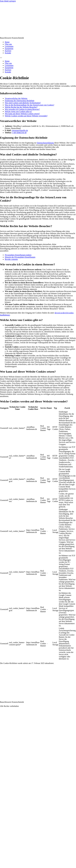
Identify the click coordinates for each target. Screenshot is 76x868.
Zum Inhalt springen (8, 1)
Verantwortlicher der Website (16, 98)
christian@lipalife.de (20, 130)
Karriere (8, 51)
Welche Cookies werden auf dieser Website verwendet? (26, 116)
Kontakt (8, 53)
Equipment (9, 49)
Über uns (8, 44)
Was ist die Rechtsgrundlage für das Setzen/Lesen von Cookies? (30, 105)
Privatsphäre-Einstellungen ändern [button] (18, 255)
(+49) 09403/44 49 (19, 133)
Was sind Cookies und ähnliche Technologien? (23, 103)
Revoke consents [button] (11, 259)
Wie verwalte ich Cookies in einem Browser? (22, 109)
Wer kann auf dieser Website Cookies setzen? (22, 114)
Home (7, 42)
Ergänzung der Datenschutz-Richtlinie (20, 101)
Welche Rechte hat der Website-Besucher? (21, 107)
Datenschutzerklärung (45, 143)
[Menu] (1, 58)
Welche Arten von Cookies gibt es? (18, 111)
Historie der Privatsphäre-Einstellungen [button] (20, 257)
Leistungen (9, 46)
